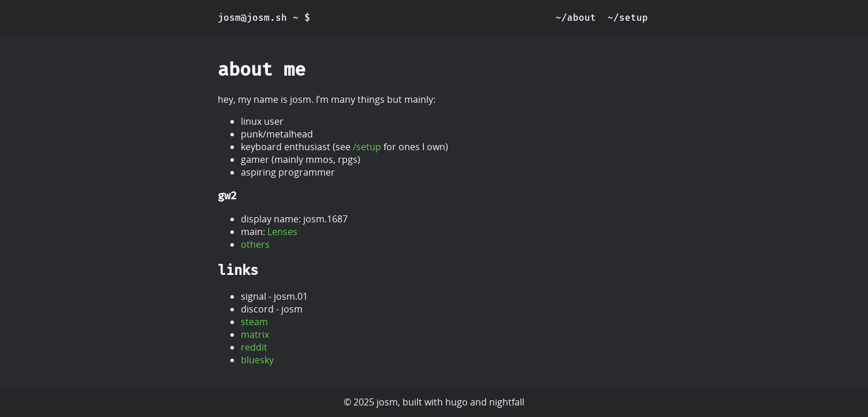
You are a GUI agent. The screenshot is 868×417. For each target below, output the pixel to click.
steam (254, 322)
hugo (457, 402)
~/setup (628, 18)
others (255, 244)
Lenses (282, 232)
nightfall (507, 402)
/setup (367, 147)
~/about (576, 18)
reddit (254, 347)
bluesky (257, 360)
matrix (255, 334)
